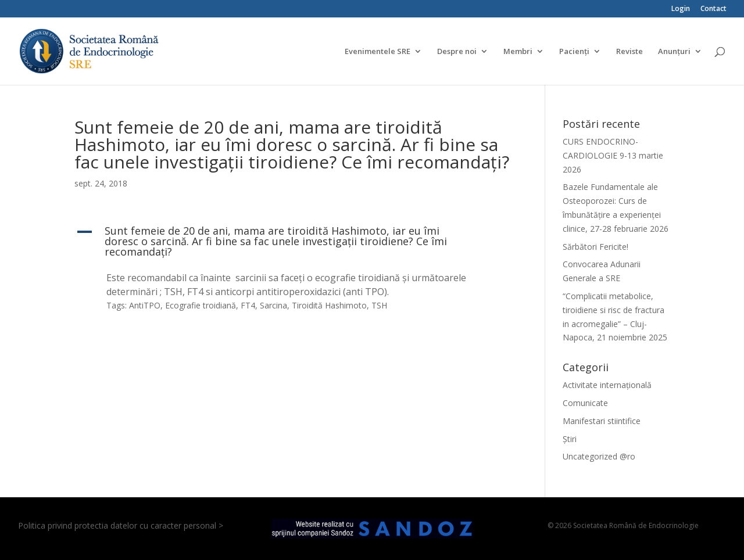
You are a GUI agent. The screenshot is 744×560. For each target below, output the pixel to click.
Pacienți (574, 52)
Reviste (629, 52)
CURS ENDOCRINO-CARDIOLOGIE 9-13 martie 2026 (613, 155)
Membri (518, 52)
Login (681, 9)
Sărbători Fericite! (595, 247)
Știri (570, 439)
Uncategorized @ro (599, 456)
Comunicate (585, 403)
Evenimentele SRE (378, 52)
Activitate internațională (607, 385)
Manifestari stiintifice (602, 421)
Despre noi (457, 52)
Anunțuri (674, 52)
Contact (713, 9)
